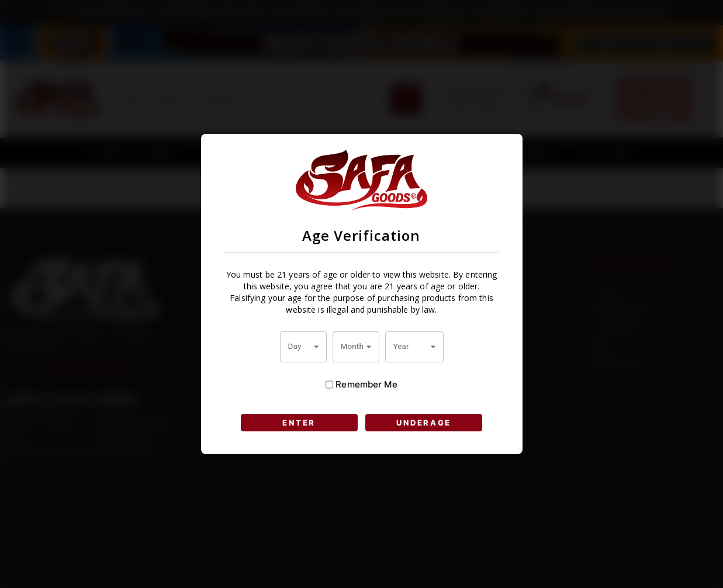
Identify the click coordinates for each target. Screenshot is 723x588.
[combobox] (303, 347)
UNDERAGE (424, 423)
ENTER (299, 423)
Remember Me (361, 385)
